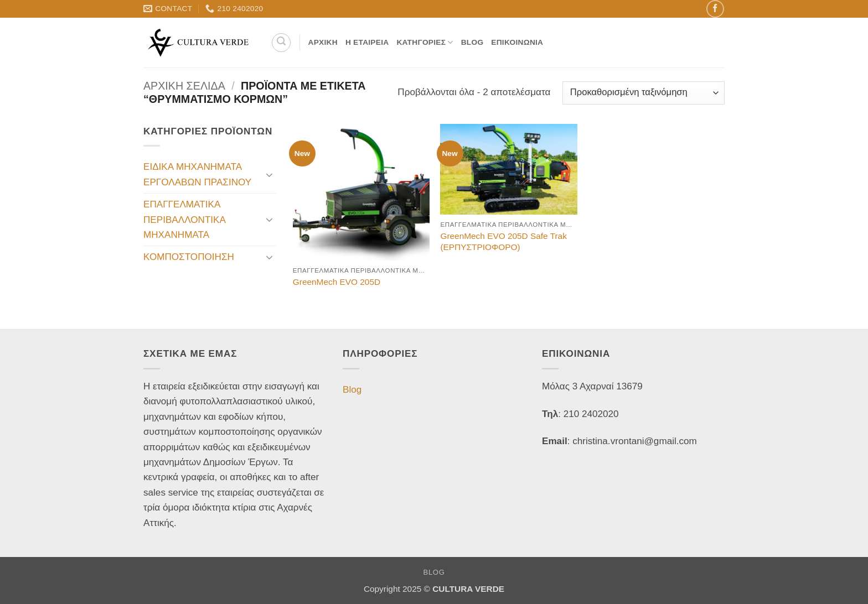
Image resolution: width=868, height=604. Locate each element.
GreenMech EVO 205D (337, 282)
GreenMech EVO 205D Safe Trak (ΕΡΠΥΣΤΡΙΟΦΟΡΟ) (503, 241)
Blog (472, 42)
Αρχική (323, 42)
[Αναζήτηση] (281, 43)
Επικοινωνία (517, 42)
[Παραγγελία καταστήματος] (644, 93)
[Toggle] (270, 175)
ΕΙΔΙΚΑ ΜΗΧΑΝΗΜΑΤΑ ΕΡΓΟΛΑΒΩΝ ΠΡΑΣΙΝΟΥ (197, 174)
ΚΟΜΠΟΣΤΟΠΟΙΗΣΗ (189, 257)
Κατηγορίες (425, 42)
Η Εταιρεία (367, 42)
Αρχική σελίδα (184, 86)
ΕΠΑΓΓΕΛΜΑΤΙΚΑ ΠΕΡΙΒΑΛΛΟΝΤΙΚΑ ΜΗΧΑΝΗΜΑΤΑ (184, 220)
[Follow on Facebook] (715, 9)
